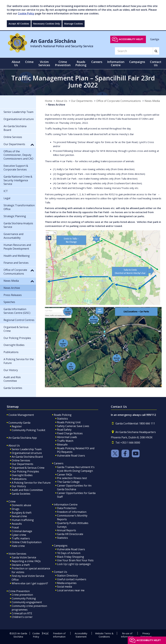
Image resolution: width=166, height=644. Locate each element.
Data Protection (67, 508)
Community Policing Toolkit (28, 430)
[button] (32, 144)
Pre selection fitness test (72, 478)
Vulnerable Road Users (71, 456)
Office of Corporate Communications (119, 101)
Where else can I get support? (30, 583)
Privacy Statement (146, 635)
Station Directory (67, 576)
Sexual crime (19, 516)
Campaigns (61, 546)
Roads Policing (63, 415)
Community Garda (19, 423)
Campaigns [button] (137, 62)
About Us (62, 101)
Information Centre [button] (116, 63)
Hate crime (18, 546)
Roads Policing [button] (81, 63)
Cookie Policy (26, 13)
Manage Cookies (74, 24)
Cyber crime (19, 535)
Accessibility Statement (81, 635)
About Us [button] (16, 63)
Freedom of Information (72, 512)
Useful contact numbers (72, 579)
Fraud (15, 527)
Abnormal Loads (67, 437)
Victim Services (17, 554)
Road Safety (64, 430)
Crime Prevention (19, 591)
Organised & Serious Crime (28, 468)
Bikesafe (62, 445)
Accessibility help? (131, 39)
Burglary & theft (22, 513)
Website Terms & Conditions (104, 635)
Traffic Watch (65, 441)
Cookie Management (21, 415)
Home (49, 101)
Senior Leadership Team (27, 449)
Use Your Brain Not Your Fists (75, 560)
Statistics (62, 419)
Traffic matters (21, 538)
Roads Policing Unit (69, 422)
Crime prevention (22, 595)
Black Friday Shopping (71, 557)
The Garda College (68, 482)
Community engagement (27, 602)
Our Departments (82, 101)
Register (17, 426)
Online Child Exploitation (27, 542)
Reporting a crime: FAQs (26, 561)
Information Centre (66, 505)
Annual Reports (67, 530)
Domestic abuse (21, 505)
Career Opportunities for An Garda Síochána (74, 487)
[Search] (134, 51)
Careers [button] (97, 62)
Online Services (21, 460)
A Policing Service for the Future (31, 483)
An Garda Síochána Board (27, 457)
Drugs (15, 509)
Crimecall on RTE (22, 613)
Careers (59, 463)
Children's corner (22, 617)
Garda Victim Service (24, 557)
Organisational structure (27, 453)
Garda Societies (21, 494)
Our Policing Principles (25, 471)
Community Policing (24, 598)
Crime (12, 501)
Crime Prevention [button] (63, 63)
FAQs (45, 633)
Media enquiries (67, 583)
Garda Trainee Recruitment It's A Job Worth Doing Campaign (76, 469)
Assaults (17, 524)
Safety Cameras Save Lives (73, 426)
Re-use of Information (127, 635)
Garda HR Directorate (70, 534)
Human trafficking (23, 520)
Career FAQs (65, 475)
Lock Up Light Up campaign (74, 564)
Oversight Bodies (22, 475)
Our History (19, 486)
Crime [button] (29, 62)
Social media (65, 587)
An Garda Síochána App (23, 438)
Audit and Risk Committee (27, 490)
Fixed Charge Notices (70, 433)
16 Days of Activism (69, 553)
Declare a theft (21, 565)
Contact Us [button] (156, 63)
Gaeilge (155, 39)
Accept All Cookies (19, 24)
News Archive (57, 105)
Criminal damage (22, 531)
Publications (19, 479)
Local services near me (71, 590)
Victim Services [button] (44, 63)
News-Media (152, 101)
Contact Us (60, 572)
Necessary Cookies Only (47, 24)
